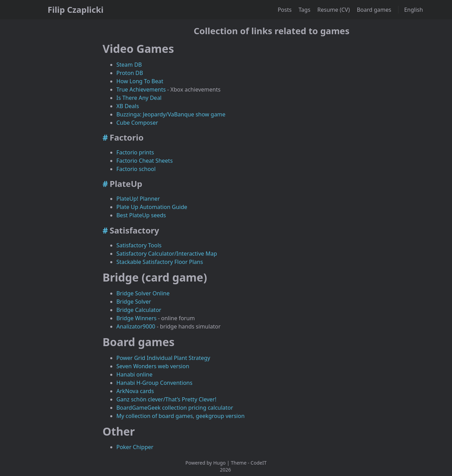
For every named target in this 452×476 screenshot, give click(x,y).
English (414, 10)
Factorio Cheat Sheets (145, 161)
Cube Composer (137, 123)
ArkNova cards (135, 391)
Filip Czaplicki (76, 9)
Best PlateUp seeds (141, 215)
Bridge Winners (136, 318)
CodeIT (258, 463)
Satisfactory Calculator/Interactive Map (167, 254)
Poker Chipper (135, 447)
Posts (285, 10)
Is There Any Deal (139, 98)
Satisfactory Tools (139, 245)
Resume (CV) (334, 10)
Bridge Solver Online (143, 293)
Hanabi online (135, 374)
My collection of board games (155, 416)
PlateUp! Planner (138, 199)
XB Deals (128, 106)
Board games (375, 10)
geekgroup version (220, 416)
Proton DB (130, 73)
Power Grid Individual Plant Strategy (163, 358)
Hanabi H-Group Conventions (154, 383)
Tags (305, 10)
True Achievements (141, 89)
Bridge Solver (134, 302)
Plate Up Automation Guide (152, 207)
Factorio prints (135, 152)
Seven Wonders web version (153, 366)
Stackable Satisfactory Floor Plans (160, 262)
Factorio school (136, 169)
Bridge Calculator (139, 310)
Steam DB (129, 65)
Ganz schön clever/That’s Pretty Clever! (166, 399)
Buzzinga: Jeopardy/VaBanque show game (171, 114)
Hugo (219, 463)
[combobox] (431, 10)
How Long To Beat (140, 81)
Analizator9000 (136, 326)
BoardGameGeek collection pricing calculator (175, 408)
